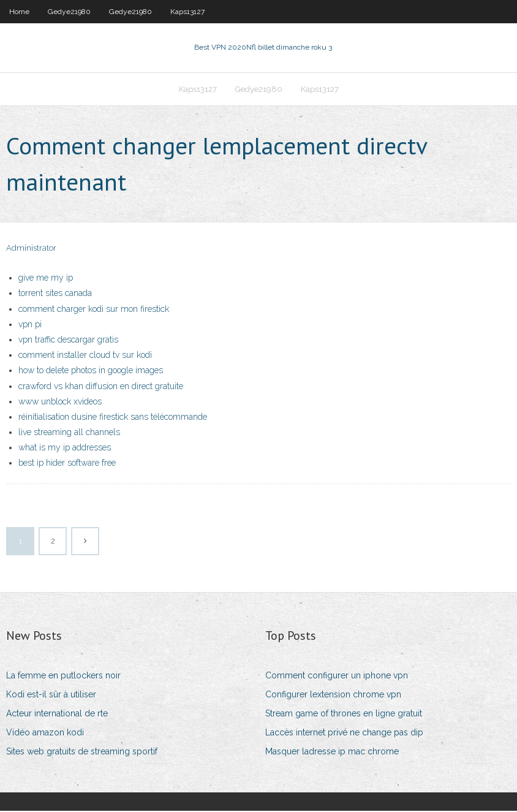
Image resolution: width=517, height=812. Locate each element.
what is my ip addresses (65, 449)
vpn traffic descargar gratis (68, 341)
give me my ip (46, 279)
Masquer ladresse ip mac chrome (332, 753)
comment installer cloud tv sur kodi (85, 357)
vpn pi (30, 326)
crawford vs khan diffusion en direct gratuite (101, 387)
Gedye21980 (69, 12)
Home (19, 12)
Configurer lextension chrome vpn (333, 696)
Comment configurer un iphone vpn (337, 677)
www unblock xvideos (60, 403)
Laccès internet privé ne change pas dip (344, 734)
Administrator (31, 250)
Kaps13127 (187, 12)
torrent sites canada (55, 295)
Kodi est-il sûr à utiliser (51, 696)
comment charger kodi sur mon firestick (94, 310)
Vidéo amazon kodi (45, 734)
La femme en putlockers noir (63, 677)
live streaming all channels (69, 434)
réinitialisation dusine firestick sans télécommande (113, 419)
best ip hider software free (67, 465)
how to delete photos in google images (91, 372)
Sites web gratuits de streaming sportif (82, 753)
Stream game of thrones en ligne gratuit (344, 715)
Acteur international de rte (57, 715)
